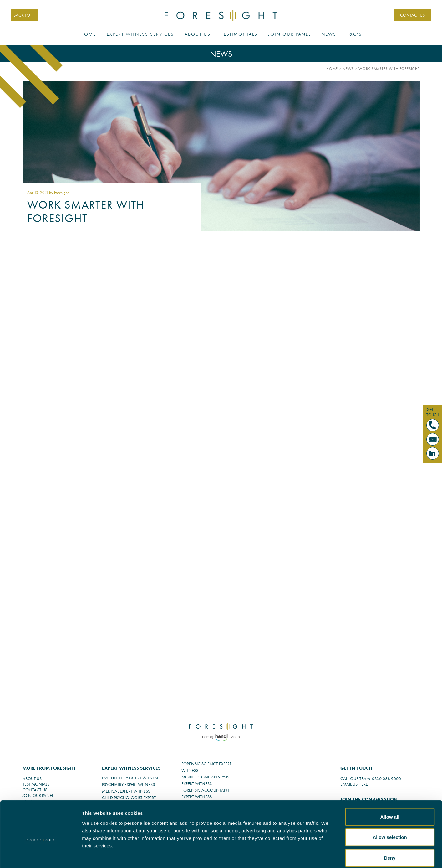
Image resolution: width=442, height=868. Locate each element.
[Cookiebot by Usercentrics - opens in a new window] (41, 856)
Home (88, 36)
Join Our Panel (289, 36)
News (329, 36)
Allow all (390, 786)
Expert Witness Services (140, 36)
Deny (390, 827)
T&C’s (354, 36)
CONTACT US (409, 17)
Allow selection (390, 806)
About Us (198, 36)
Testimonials (239, 36)
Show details (354, 856)
